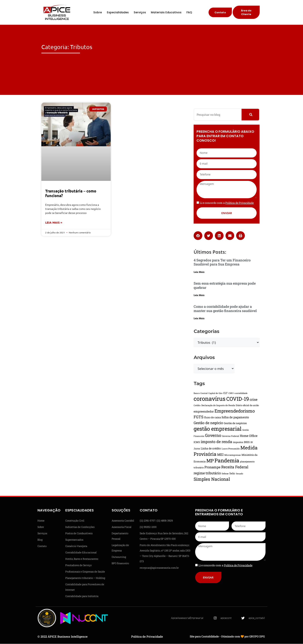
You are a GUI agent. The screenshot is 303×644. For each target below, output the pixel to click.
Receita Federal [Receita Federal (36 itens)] (235, 467)
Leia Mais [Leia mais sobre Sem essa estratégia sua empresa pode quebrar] (199, 295)
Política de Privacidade (147, 637)
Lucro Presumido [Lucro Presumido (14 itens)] (231, 449)
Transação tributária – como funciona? (71, 194)
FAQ (189, 13)
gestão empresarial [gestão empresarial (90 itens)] (218, 429)
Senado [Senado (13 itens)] (240, 474)
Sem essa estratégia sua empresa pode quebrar (225, 286)
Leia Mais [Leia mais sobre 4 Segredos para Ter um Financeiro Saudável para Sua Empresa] (199, 272)
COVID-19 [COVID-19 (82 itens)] (238, 399)
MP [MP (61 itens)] (210, 461)
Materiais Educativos (166, 13)
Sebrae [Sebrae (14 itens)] (225, 474)
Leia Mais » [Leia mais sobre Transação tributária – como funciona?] (54, 223)
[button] (198, 236)
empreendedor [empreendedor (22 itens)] (204, 412)
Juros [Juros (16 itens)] (197, 449)
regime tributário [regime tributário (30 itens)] (207, 473)
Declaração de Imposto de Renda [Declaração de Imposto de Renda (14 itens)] (218, 405)
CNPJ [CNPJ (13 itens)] (231, 393)
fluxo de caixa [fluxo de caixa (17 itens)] (213, 418)
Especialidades (118, 13)
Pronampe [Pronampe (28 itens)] (212, 467)
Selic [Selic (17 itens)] (232, 474)
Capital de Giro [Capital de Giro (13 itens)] (215, 393)
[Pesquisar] (250, 115)
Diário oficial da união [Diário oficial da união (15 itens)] (247, 405)
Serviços (140, 13)
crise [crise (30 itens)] (254, 400)
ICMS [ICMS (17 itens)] (197, 442)
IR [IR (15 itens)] (252, 442)
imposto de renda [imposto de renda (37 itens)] (216, 442)
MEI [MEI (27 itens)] (220, 455)
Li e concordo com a (227, 203)
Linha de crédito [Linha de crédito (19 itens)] (211, 449)
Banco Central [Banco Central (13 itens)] (201, 393)
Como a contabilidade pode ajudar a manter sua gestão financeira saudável (225, 309)
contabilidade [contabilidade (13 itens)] (241, 393)
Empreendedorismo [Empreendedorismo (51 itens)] (235, 411)
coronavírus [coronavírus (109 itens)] (210, 399)
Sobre (98, 13)
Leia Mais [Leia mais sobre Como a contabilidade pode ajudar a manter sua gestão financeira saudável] (199, 319)
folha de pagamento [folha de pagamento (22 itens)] (235, 417)
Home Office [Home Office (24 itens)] (249, 436)
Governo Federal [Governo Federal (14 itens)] (231, 436)
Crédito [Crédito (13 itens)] (197, 406)
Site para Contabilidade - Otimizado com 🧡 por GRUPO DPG (227, 637)
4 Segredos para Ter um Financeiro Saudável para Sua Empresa (222, 262)
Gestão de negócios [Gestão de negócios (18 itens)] (235, 423)
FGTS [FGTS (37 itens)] (199, 417)
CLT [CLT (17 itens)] (225, 393)
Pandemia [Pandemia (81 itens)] (227, 461)
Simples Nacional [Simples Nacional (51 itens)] (212, 479)
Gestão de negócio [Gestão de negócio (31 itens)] (208, 423)
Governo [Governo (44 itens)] (213, 436)
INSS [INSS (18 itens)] (247, 442)
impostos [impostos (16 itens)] (238, 442)
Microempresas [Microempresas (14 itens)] (233, 455)
